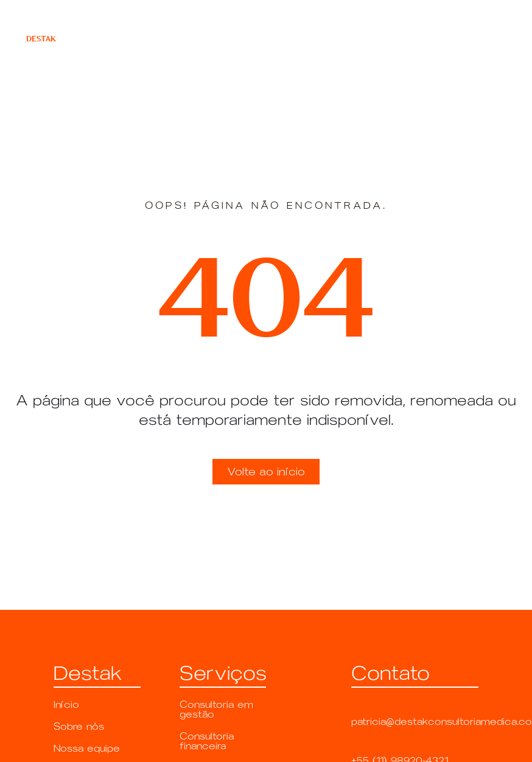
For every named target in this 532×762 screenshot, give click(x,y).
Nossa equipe (87, 748)
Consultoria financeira (207, 741)
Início (66, 704)
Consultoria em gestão (216, 709)
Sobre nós (79, 726)
